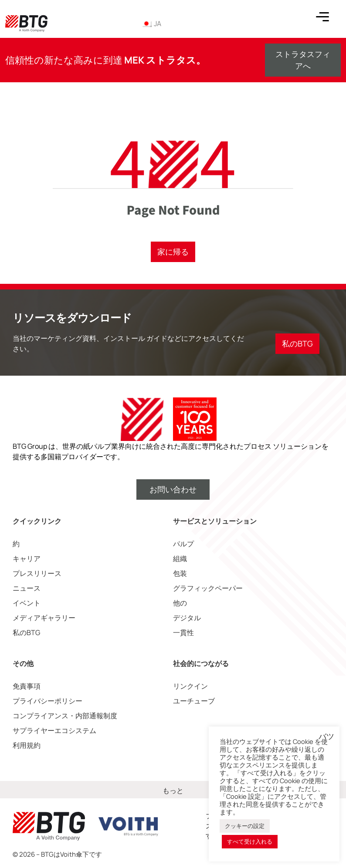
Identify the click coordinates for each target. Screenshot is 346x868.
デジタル (187, 618)
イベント (27, 603)
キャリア (27, 558)
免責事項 (27, 686)
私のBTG (26, 632)
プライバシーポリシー (47, 701)
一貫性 (183, 632)
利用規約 (27, 745)
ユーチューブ (194, 701)
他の (180, 603)
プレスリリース (37, 573)
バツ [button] (326, 737)
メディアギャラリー (44, 618)
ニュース (27, 588)
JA (151, 24)
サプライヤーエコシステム (54, 730)
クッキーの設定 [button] (245, 826)
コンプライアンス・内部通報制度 (65, 716)
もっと (173, 791)
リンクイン (190, 686)
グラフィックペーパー (208, 588)
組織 (180, 558)
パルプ (183, 544)
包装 (180, 573)
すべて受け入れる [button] (250, 841)
